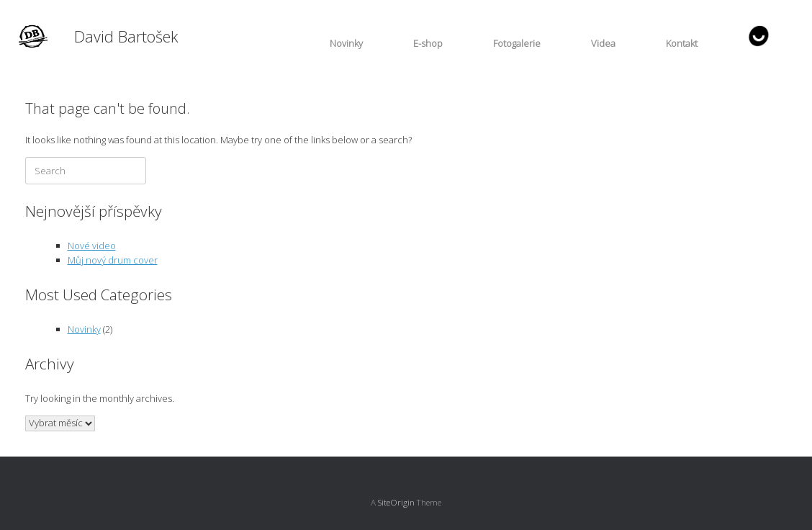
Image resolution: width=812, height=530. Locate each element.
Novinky (346, 43)
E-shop (428, 43)
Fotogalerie (517, 43)
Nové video (92, 246)
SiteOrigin (396, 502)
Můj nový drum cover (113, 260)
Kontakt (682, 43)
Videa (603, 43)
